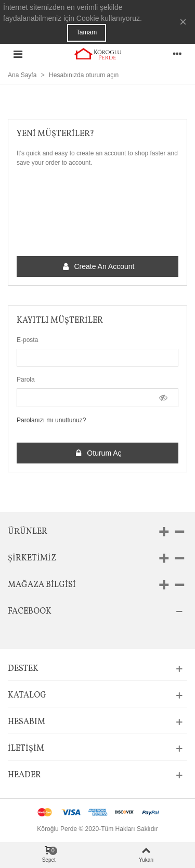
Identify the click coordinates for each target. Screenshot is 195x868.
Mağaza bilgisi (42, 585)
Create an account (98, 267)
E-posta (27, 340)
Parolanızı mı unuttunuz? (51, 420)
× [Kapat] (183, 22)
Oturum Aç (98, 453)
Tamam (87, 32)
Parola (26, 380)
